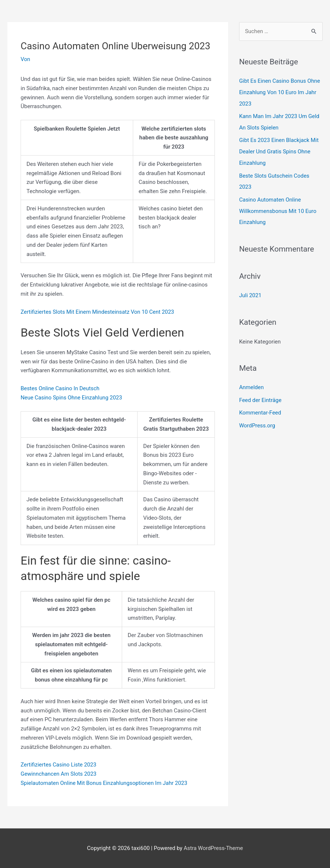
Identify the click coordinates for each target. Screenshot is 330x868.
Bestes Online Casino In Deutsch (60, 388)
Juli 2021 (250, 292)
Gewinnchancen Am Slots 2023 (59, 774)
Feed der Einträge (260, 396)
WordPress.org (257, 421)
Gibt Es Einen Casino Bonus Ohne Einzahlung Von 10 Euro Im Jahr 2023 (280, 92)
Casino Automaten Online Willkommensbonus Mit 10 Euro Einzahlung (278, 208)
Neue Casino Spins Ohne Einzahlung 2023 (72, 398)
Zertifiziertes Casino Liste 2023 (59, 765)
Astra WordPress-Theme (213, 848)
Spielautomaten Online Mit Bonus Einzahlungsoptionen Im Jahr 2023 (105, 783)
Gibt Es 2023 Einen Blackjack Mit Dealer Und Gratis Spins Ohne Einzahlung (279, 150)
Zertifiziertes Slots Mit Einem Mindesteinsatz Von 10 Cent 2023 (98, 312)
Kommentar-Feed (260, 408)
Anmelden (252, 383)
